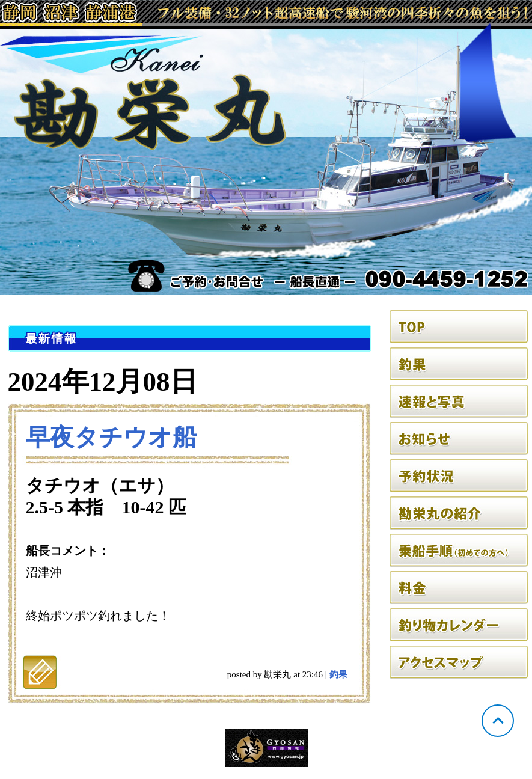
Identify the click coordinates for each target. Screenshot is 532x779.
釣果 (338, 674)
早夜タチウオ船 (111, 437)
